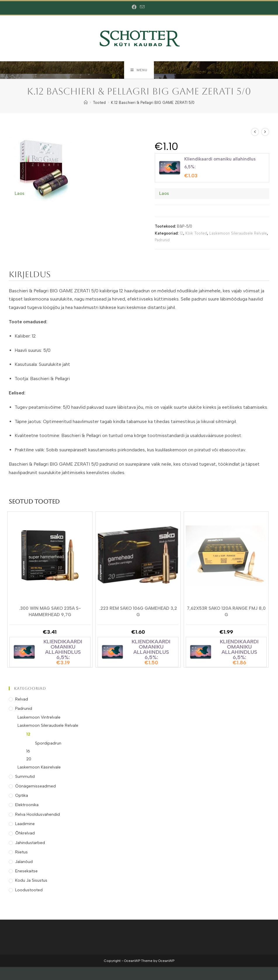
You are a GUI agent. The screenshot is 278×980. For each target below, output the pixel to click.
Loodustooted (29, 890)
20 (29, 759)
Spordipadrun (48, 743)
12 (181, 233)
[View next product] (265, 132)
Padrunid (162, 240)
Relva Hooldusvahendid (38, 814)
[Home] (86, 103)
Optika (22, 795)
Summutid (25, 777)
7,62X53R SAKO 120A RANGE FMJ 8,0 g (226, 611)
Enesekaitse (26, 871)
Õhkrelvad (25, 833)
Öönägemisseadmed (35, 786)
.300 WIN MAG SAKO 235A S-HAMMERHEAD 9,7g (50, 611)
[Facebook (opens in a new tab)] (135, 7)
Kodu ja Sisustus (31, 880)
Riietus (21, 852)
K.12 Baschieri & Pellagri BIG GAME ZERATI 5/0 (153, 103)
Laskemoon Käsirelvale (39, 767)
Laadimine (25, 824)
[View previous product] (255, 132)
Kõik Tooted (196, 233)
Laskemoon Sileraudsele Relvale (238, 233)
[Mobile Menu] (139, 70)
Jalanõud (24, 862)
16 (28, 751)
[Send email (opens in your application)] (142, 7)
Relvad (22, 699)
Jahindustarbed (30, 843)
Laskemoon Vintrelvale (39, 717)
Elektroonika (27, 805)
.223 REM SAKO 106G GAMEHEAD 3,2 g (138, 611)
